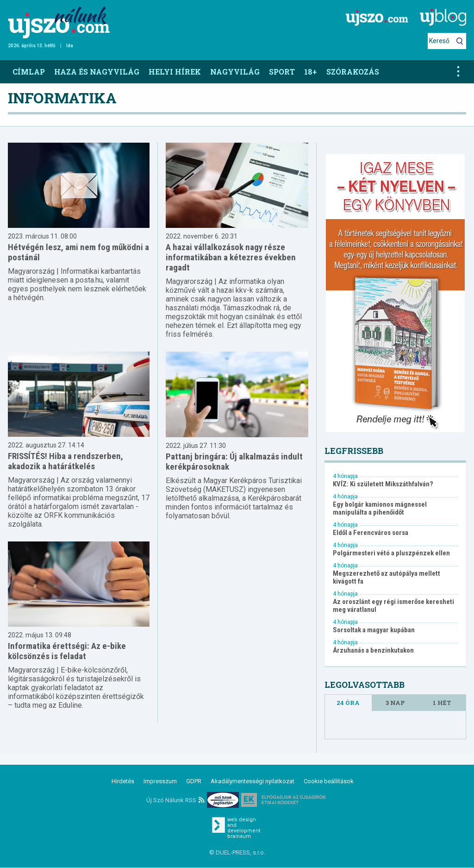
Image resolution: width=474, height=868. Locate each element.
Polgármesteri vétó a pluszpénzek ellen (391, 553)
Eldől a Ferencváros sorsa (371, 533)
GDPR (194, 781)
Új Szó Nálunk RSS (175, 800)
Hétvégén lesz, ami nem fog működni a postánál (78, 252)
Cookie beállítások (329, 781)
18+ (311, 72)
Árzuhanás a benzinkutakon (373, 651)
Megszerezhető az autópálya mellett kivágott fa (387, 578)
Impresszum (160, 781)
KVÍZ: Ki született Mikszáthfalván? (383, 484)
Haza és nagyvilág (97, 72)
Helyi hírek (175, 72)
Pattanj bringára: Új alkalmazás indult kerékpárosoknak (234, 462)
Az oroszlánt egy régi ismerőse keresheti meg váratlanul (393, 606)
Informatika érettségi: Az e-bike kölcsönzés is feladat (67, 651)
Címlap (29, 72)
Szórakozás (353, 72)
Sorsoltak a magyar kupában (374, 630)
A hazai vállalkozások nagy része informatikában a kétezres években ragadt (231, 257)
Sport (282, 72)
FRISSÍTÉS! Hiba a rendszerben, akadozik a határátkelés (65, 461)
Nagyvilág (235, 72)
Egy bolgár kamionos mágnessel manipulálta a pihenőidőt (380, 509)
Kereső (439, 41)
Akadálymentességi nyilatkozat (253, 781)
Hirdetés (123, 781)
